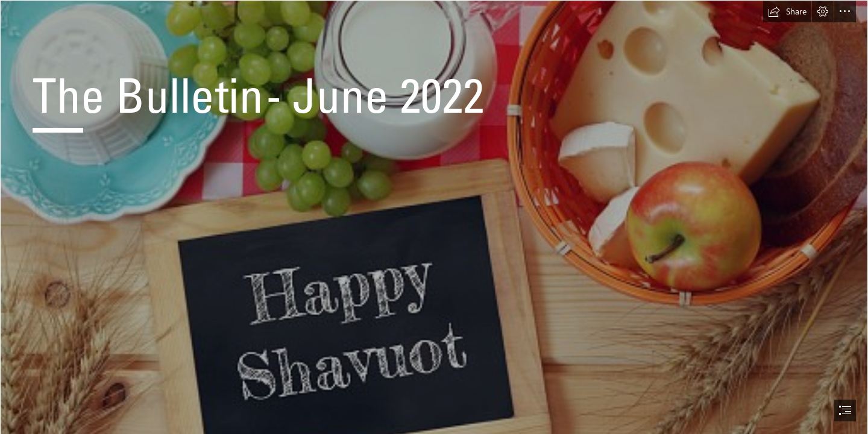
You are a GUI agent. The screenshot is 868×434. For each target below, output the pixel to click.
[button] (787, 11)
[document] (434, 217)
